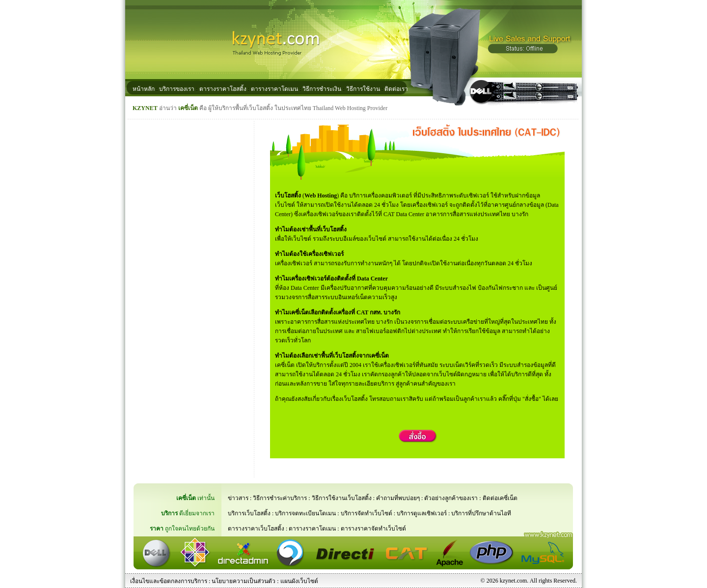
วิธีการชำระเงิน (322, 89)
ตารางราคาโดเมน (274, 89)
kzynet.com (514, 581)
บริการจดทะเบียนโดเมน (305, 513)
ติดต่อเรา (396, 89)
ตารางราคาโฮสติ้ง (223, 89)
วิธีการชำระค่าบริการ (280, 498)
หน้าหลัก (144, 89)
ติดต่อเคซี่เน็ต (500, 498)
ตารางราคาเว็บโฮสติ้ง (256, 529)
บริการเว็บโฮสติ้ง (249, 513)
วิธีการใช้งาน (363, 89)
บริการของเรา (177, 89)
